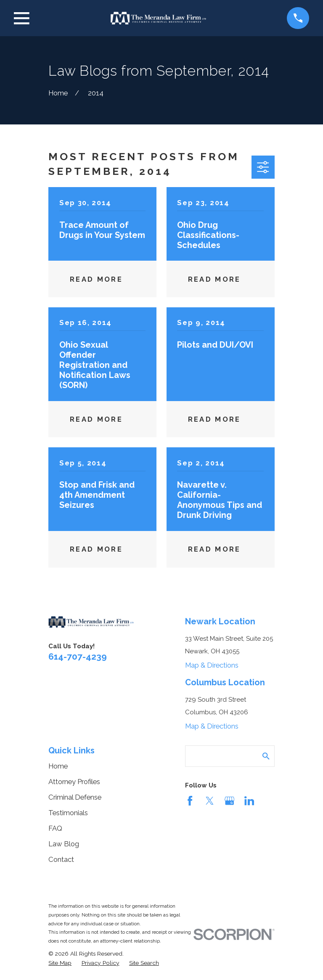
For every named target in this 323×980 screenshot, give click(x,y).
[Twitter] (210, 801)
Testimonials (68, 813)
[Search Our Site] (266, 756)
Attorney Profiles (74, 782)
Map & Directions (212, 665)
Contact (61, 859)
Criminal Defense (75, 797)
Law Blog (64, 844)
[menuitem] (60, 963)
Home (58, 766)
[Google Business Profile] (229, 801)
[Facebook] (190, 801)
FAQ (55, 828)
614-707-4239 (78, 656)
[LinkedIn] (249, 801)
